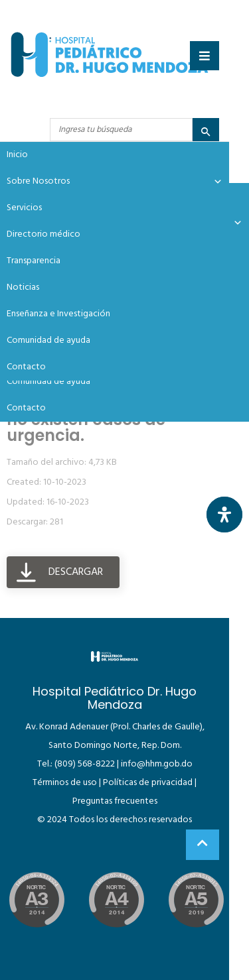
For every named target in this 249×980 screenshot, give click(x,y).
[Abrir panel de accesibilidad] (224, 515)
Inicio (17, 155)
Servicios (24, 208)
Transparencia (34, 261)
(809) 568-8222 (85, 764)
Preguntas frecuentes (115, 801)
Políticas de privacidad (148, 783)
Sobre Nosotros (115, 182)
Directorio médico (43, 234)
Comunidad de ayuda (48, 382)
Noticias (23, 287)
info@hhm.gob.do (157, 764)
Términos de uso (65, 783)
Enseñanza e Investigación (58, 314)
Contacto (26, 408)
